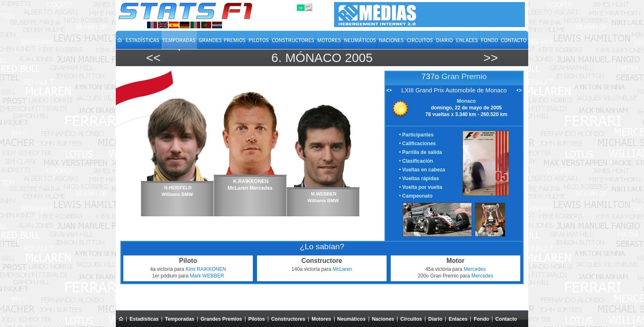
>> (490, 58)
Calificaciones (419, 144)
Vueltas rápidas (421, 178)
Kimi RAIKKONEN (206, 269)
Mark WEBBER (207, 276)
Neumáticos (352, 319)
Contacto (506, 319)
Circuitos (411, 319)
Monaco (466, 101)
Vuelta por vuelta (422, 187)
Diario (435, 319)
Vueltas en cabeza (424, 170)
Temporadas (180, 319)
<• (389, 90)
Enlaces (458, 319)
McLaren (343, 269)
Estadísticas (144, 319)
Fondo (481, 319)
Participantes (418, 135)
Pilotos (257, 319)
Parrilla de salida (422, 152)
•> (519, 90)
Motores (321, 319)
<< (153, 58)
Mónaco (313, 58)
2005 (359, 58)
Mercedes (475, 269)
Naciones (383, 319)
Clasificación (418, 161)
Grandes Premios (221, 319)
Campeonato (418, 196)
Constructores (288, 319)
